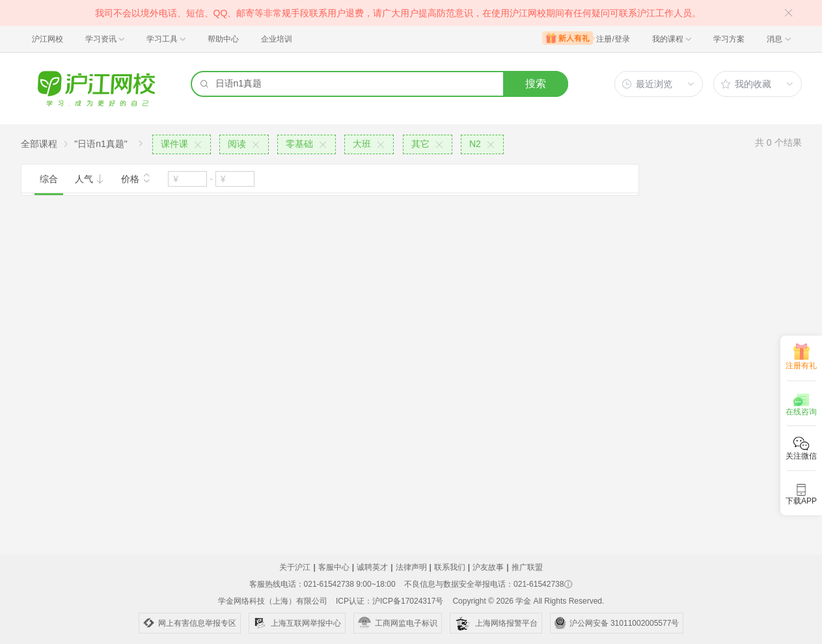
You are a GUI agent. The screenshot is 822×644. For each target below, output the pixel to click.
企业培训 (277, 39)
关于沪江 (295, 567)
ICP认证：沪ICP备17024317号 (390, 601)
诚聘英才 (372, 567)
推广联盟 (527, 567)
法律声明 (411, 567)
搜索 (536, 84)
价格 (136, 178)
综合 (49, 179)
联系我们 (450, 567)
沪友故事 (488, 567)
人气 (90, 179)
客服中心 (334, 567)
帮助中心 (223, 39)
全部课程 (39, 144)
